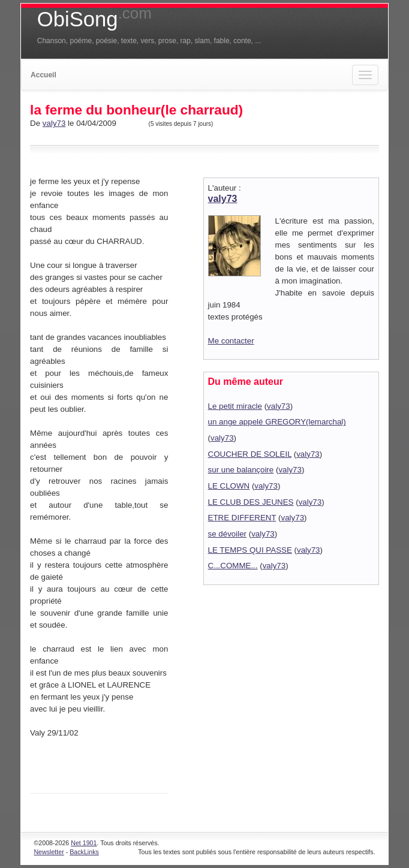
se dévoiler (227, 534)
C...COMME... (233, 566)
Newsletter (49, 852)
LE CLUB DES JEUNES (251, 502)
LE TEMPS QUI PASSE (250, 550)
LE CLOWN (229, 486)
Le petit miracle (235, 406)
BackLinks (84, 852)
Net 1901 (84, 843)
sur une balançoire (241, 470)
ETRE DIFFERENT (242, 518)
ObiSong (94, 19)
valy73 (54, 123)
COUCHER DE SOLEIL (250, 454)
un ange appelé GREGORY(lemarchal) (277, 422)
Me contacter (231, 341)
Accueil (43, 75)
